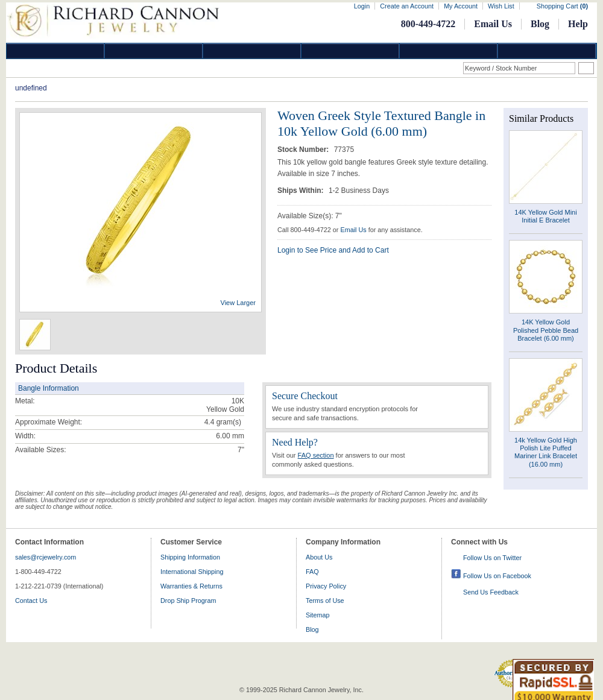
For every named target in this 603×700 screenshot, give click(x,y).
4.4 (210, 422)
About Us (319, 557)
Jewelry (350, 51)
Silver (252, 51)
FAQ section (316, 455)
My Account (461, 6)
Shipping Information (190, 557)
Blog (540, 24)
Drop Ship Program (188, 601)
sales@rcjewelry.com (46, 557)
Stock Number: (304, 150)
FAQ (312, 572)
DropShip (547, 51)
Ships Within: (301, 191)
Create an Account (407, 6)
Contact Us (31, 601)
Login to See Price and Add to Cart (333, 250)
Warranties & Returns (191, 586)
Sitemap (318, 615)
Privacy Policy (326, 586)
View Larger (238, 303)
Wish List (501, 6)
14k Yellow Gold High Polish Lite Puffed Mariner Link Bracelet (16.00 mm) (546, 452)
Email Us (493, 24)
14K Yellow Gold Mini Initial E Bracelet (545, 216)
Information (449, 51)
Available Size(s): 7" (310, 216)
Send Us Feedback (491, 592)
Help (578, 24)
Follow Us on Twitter (492, 558)
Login (362, 6)
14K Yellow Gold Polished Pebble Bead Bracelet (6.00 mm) (546, 330)
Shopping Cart (562, 6)
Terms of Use (325, 601)
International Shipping (192, 572)
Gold (154, 51)
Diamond (55, 51)
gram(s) (223, 422)
